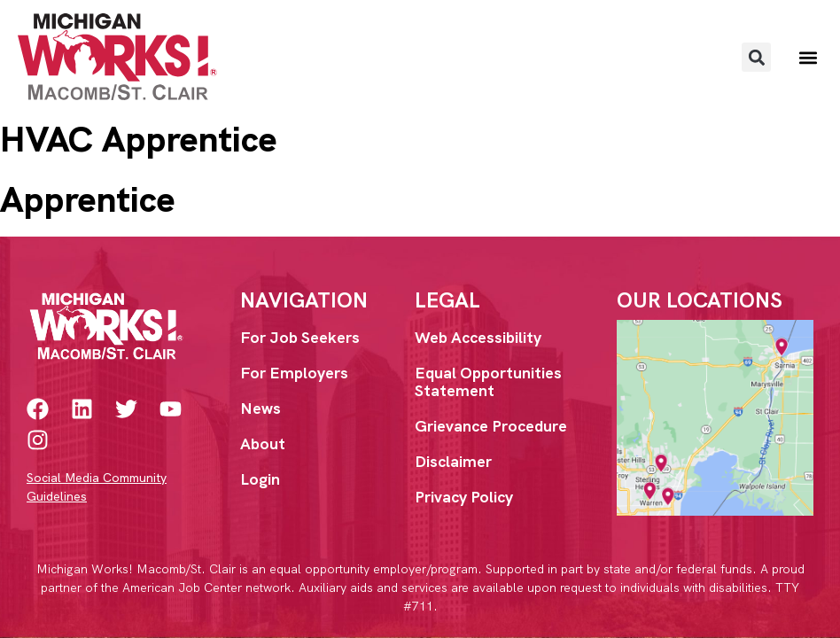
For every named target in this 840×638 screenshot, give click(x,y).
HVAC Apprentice (138, 139)
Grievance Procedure (491, 426)
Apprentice (87, 199)
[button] (756, 57)
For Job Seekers (300, 337)
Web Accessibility (478, 337)
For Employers (294, 373)
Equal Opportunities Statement (488, 381)
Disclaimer (453, 461)
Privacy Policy (464, 497)
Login (260, 479)
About (263, 443)
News (261, 408)
